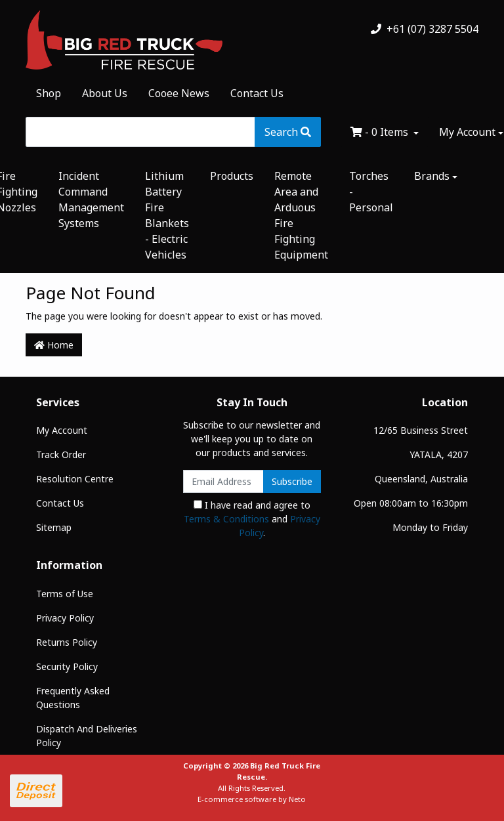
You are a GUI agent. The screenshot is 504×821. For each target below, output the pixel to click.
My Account (62, 430)
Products (232, 176)
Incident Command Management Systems (91, 200)
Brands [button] (432, 176)
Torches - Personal (371, 192)
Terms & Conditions (226, 519)
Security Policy (67, 666)
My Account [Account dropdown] (467, 132)
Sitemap (54, 527)
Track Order (61, 454)
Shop (49, 93)
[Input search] (140, 132)
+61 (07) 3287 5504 (425, 29)
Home (54, 345)
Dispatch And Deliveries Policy (87, 736)
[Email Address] (223, 481)
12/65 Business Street (421, 430)
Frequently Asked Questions (73, 698)
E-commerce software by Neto (252, 799)
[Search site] (288, 132)
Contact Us (257, 93)
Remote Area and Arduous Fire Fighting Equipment (301, 215)
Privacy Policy (65, 618)
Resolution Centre (75, 479)
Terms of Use (65, 594)
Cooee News (179, 93)
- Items (381, 132)
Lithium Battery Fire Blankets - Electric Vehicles (167, 215)
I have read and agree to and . (252, 519)
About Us (105, 93)
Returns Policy (67, 642)
